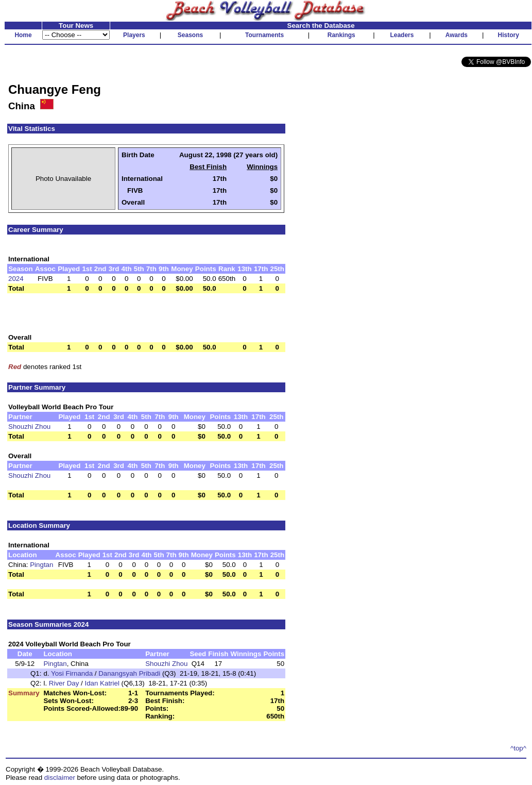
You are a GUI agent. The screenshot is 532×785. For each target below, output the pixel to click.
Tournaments (264, 35)
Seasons (190, 35)
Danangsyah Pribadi (129, 673)
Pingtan (41, 565)
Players (134, 35)
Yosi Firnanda (72, 673)
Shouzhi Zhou (29, 427)
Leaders (402, 35)
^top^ (518, 748)
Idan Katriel (102, 683)
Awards (457, 35)
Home (23, 35)
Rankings (341, 35)
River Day (64, 683)
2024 (16, 279)
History (509, 35)
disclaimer (60, 778)
